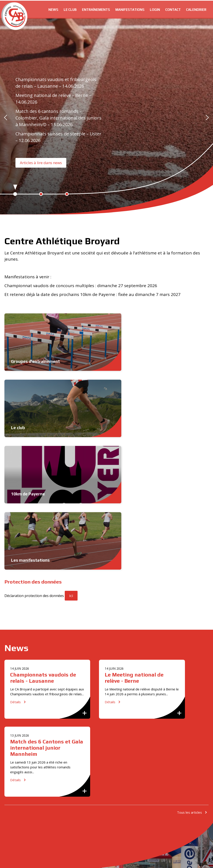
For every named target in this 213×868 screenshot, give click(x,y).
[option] (106, 117)
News (53, 9)
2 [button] (41, 194)
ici (71, 463)
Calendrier (196, 9)
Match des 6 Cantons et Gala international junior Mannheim (177, 551)
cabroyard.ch (14, 15)
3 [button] (67, 194)
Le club (70, 9)
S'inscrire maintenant (38, 759)
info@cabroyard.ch (30, 735)
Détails (15, 585)
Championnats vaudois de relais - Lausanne (33, 548)
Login (155, 9)
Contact (173, 9)
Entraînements (96, 9)
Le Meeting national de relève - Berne (105, 548)
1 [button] (15, 194)
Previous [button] (7, 117)
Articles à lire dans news (41, 163)
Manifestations (130, 9)
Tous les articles (189, 626)
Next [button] (206, 117)
